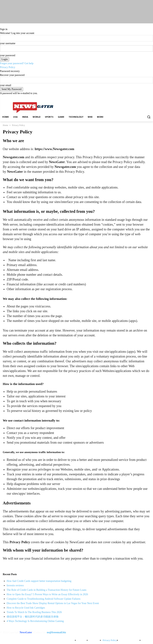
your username (8, 43)
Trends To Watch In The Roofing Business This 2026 (34, 612)
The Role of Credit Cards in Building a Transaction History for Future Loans (47, 590)
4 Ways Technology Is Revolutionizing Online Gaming (35, 621)
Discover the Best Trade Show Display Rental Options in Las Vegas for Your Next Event (53, 603)
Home (5, 125)
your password (8, 55)
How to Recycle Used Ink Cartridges (26, 608)
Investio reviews (15, 585)
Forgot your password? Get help (17, 63)
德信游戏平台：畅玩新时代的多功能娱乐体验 (33, 617)
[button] (149, 117)
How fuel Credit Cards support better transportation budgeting (39, 581)
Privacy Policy (8, 67)
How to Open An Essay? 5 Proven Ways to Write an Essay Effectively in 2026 (47, 594)
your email (6, 85)
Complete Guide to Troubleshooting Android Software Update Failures (44, 599)
